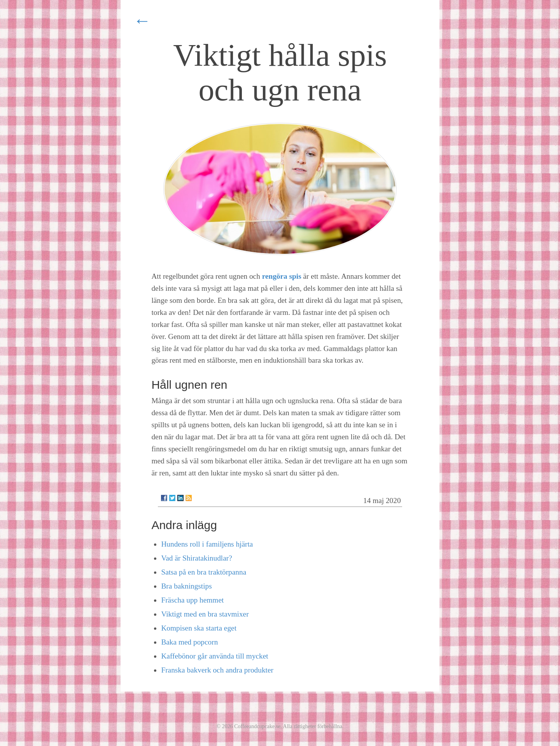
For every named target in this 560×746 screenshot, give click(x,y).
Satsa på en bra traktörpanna (204, 572)
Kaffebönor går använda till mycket (214, 656)
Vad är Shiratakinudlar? (196, 558)
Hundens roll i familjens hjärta (207, 544)
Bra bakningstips (186, 586)
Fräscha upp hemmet (192, 600)
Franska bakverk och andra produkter (217, 670)
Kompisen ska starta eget (199, 628)
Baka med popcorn (189, 642)
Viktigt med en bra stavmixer (205, 614)
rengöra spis (282, 276)
